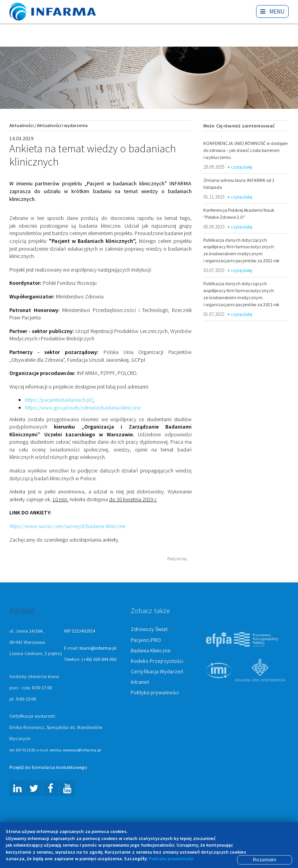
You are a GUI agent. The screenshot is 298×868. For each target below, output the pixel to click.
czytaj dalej (240, 168)
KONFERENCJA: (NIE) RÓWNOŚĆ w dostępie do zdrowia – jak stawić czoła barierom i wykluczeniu (245, 151)
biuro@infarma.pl (98, 648)
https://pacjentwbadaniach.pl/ (59, 401)
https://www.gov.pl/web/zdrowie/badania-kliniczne (83, 408)
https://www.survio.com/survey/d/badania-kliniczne (67, 526)
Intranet (140, 682)
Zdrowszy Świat (149, 630)
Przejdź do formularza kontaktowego (48, 768)
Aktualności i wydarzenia (62, 126)
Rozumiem (265, 860)
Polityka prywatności (155, 693)
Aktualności (22, 126)
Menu (273, 11)
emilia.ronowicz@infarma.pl (75, 750)
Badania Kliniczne (151, 651)
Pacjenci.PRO (146, 640)
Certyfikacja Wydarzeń (157, 672)
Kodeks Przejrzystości (157, 661)
